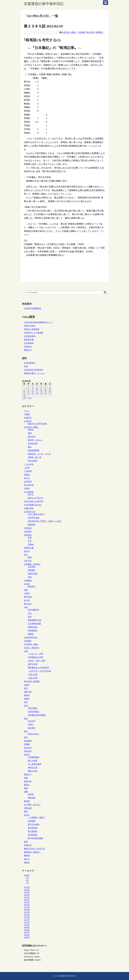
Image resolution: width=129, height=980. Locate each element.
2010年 (27, 925)
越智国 (27, 801)
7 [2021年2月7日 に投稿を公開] (24, 389)
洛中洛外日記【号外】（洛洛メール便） (45, 521)
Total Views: (29, 957)
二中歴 (27, 468)
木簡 (26, 651)
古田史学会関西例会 (33, 308)
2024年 (27, 890)
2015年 (27, 912)
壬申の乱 (28, 561)
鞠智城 (27, 856)
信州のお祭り (34, 734)
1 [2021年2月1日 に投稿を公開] (28, 386)
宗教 (26, 590)
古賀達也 (28, 532)
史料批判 (28, 535)
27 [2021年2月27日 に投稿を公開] (50, 393)
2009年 (27, 927)
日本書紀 (82, 32)
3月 (27, 878)
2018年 (27, 905)
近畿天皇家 (33, 574)
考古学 (27, 755)
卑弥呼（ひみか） (35, 440)
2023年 (27, 892)
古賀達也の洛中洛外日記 (44, 4)
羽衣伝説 (28, 751)
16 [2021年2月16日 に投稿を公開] (33, 391)
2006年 (27, 935)
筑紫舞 (27, 744)
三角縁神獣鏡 (34, 757)
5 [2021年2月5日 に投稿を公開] (46, 386)
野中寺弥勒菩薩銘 (35, 838)
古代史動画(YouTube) (33, 505)
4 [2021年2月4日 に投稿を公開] (41, 386)
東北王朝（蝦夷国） (95, 32)
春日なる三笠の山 (35, 498)
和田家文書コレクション (34, 373)
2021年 (27, 897)
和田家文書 (29, 340)
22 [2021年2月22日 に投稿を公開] (28, 393)
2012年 (27, 920)
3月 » (30, 398)
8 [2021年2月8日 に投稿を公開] (28, 389)
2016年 (27, 910)
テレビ (27, 411)
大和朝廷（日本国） (33, 564)
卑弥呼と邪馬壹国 (32, 329)
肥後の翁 (28, 781)
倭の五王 (32, 437)
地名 (26, 555)
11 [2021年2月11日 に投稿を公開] (41, 389)
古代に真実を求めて (36, 514)
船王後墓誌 (33, 831)
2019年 (27, 902)
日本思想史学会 (31, 637)
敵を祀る (28, 604)
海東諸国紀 (33, 630)
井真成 (27, 475)
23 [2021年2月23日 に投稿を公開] (33, 393)
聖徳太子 (28, 350)
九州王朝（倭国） (69, 32)
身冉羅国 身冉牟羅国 (37, 715)
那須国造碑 (33, 835)
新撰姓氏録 (33, 627)
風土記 (27, 859)
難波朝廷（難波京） (33, 852)
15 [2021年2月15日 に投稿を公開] (28, 391)
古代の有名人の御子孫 (34, 501)
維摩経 (31, 634)
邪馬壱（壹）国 (34, 457)
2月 (27, 880)
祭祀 (26, 731)
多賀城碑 (32, 821)
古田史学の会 (30, 512)
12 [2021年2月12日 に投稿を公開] (46, 389)
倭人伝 (27, 478)
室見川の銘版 (34, 824)
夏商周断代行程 (34, 620)
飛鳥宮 (27, 862)
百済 (26, 706)
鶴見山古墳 (33, 771)
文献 (26, 607)
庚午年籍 (28, 597)
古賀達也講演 (30, 336)
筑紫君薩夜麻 (34, 450)
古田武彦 (28, 528)
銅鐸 (26, 842)
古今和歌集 (29, 492)
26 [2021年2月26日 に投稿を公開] (46, 393)
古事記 (27, 488)
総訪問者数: (29, 960)
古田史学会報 (34, 518)
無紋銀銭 (32, 798)
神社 (26, 719)
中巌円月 (28, 418)
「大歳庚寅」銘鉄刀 (36, 818)
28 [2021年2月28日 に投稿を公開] (24, 396)
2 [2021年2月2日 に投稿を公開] (33, 386)
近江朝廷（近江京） (33, 805)
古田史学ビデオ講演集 (34, 333)
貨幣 (26, 792)
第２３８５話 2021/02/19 (43, 26)
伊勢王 (31, 430)
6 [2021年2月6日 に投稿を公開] (50, 386)
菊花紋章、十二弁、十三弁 (39, 454)
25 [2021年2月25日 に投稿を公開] (41, 393)
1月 (27, 883)
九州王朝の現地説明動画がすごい (38, 322)
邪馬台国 (28, 808)
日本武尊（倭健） (32, 644)
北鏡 (26, 366)
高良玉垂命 (33, 461)
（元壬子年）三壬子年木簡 (39, 671)
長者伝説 (28, 845)
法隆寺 (27, 685)
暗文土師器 (33, 761)
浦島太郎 (28, 692)
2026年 (27, 875)
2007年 (27, 932)
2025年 (27, 887)
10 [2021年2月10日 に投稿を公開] (37, 389)
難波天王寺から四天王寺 (34, 849)
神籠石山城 (33, 768)
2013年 (27, 917)
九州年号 (28, 421)
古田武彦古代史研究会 (34, 370)
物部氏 (27, 699)
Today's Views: (30, 950)
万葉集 (27, 414)
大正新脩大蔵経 (34, 624)
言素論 (31, 544)
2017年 (27, 907)
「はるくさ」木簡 (35, 654)
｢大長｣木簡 (33, 675)
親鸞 (26, 788)
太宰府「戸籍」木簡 (36, 661)
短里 (30, 537)
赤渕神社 (32, 728)
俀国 (30, 433)
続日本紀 (28, 748)
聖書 (26, 778)
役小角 (27, 600)
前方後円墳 (29, 485)
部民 (26, 812)
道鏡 (30, 577)
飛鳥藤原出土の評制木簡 (38, 668)
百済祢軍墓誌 (34, 712)
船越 (30, 557)
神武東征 (32, 570)
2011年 (27, 922)
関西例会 (32, 525)
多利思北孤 (33, 443)
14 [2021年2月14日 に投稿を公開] (24, 391)
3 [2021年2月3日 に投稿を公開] (37, 386)
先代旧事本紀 (30, 363)
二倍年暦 (28, 471)
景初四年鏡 (33, 828)
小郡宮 (27, 593)
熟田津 (27, 695)
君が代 (31, 494)
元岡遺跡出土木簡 (35, 657)
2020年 (27, 900)
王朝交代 (28, 347)
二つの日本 (29, 464)
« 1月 (24, 398)
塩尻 (30, 617)
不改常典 (32, 567)
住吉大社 (32, 721)
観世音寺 (32, 586)
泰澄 (26, 688)
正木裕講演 (29, 343)
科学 (26, 737)
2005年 (27, 937)
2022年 (27, 895)
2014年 (27, 915)
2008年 (27, 930)
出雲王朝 (28, 482)
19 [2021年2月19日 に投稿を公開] (46, 391)
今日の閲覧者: (30, 953)
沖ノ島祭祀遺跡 (34, 764)
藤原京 (27, 785)
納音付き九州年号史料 (37, 424)
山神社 (31, 724)
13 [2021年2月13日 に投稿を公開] (50, 389)
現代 (26, 702)
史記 (30, 613)
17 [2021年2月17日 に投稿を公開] (37, 391)
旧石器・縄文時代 (32, 648)
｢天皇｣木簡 (33, 678)
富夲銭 (31, 794)
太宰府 (27, 584)
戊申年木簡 (33, 664)
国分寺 (27, 551)
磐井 (30, 447)
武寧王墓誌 (33, 708)
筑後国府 (28, 741)
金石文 (27, 815)
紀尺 (30, 541)
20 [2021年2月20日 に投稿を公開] (50, 391)
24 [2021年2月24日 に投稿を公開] (37, 393)
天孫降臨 (28, 581)
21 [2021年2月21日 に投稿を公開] (24, 393)
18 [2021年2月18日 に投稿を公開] (41, 391)
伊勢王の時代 (30, 326)
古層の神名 (29, 508)
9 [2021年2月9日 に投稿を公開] (33, 389)
